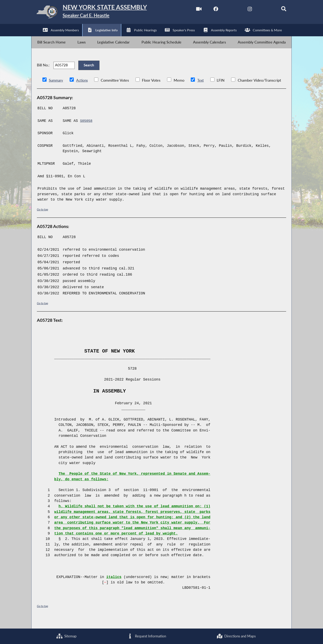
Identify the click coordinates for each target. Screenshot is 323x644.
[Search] (279, 10)
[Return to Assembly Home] (97, 13)
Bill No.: (43, 71)
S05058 (87, 129)
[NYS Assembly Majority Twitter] (227, 10)
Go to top (43, 218)
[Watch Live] (192, 10)
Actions (83, 89)
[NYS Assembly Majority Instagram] (244, 10)
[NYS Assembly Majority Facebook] (209, 10)
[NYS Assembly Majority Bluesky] (262, 10)
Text (202, 89)
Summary (57, 89)
